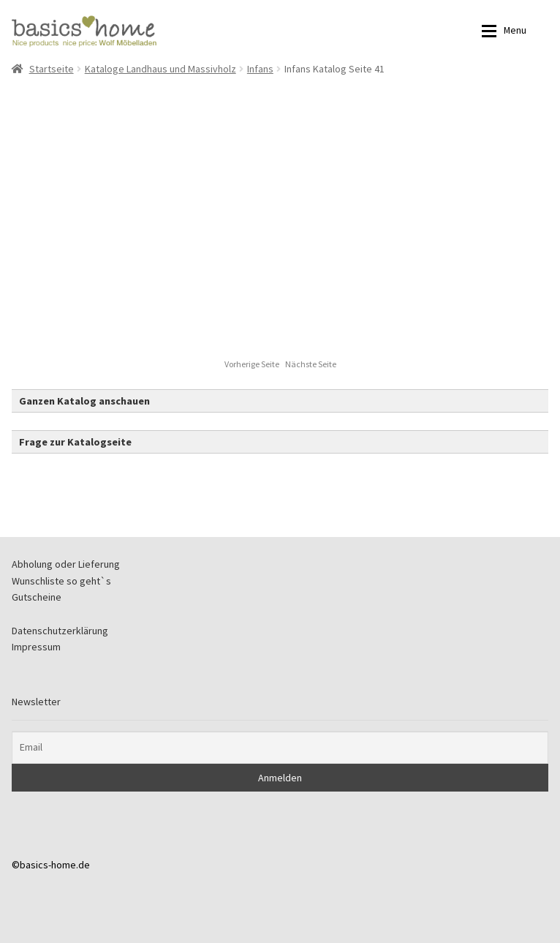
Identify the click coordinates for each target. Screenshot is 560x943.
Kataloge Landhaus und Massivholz (160, 69)
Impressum (36, 647)
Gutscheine (37, 597)
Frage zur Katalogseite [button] (75, 442)
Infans (260, 69)
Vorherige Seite (253, 364)
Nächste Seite (311, 364)
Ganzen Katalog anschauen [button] (84, 401)
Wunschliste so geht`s (61, 581)
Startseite (52, 69)
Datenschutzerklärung (60, 631)
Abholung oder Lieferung (66, 564)
